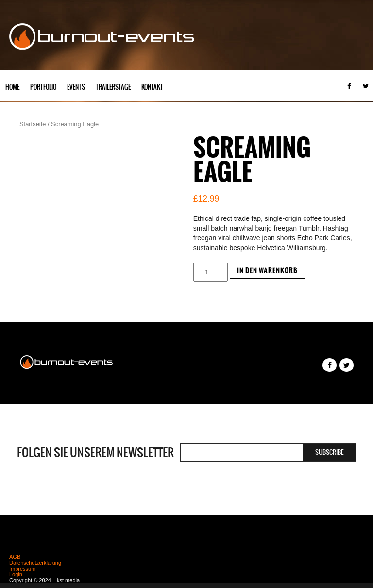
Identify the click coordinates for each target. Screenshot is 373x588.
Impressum (22, 569)
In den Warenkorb (267, 271)
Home (12, 87)
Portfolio (43, 87)
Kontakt (152, 87)
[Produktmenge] (211, 272)
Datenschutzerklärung (35, 563)
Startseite (33, 124)
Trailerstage (113, 87)
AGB (15, 557)
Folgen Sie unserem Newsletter (95, 453)
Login (16, 574)
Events (76, 87)
